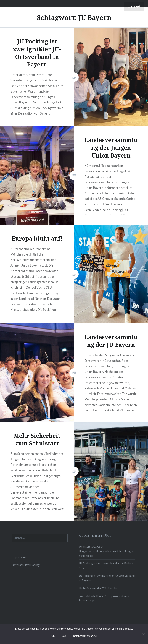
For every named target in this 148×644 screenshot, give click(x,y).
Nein (64, 636)
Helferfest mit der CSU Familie (98, 588)
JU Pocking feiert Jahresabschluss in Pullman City (107, 566)
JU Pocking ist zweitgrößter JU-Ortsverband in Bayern (107, 578)
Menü (136, 7)
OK (53, 636)
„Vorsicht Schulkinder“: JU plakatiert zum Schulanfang (104, 598)
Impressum (19, 557)
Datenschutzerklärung (26, 565)
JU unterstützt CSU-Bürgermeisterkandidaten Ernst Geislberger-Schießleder (107, 551)
